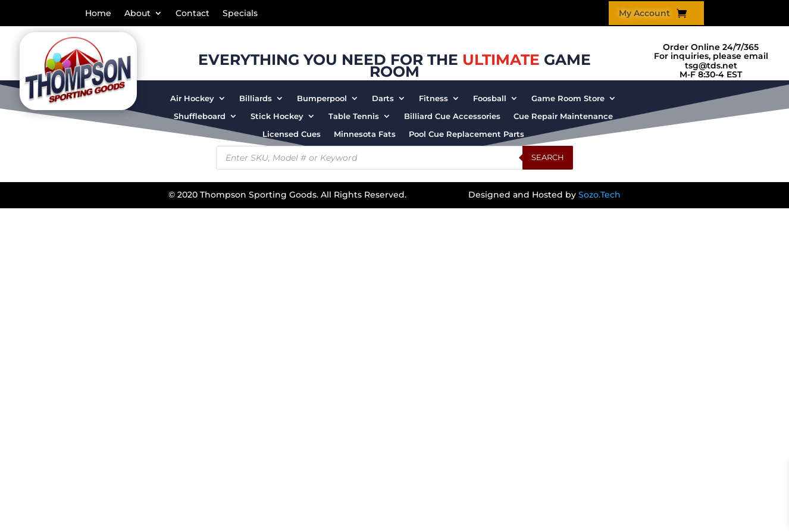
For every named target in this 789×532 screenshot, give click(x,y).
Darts (383, 98)
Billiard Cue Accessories (452, 116)
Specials (240, 14)
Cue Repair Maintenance (563, 116)
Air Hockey (192, 98)
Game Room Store (568, 98)
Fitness (433, 98)
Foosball (490, 98)
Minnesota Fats (365, 134)
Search (548, 157)
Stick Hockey (277, 116)
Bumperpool (322, 98)
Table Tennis (354, 116)
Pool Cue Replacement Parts (466, 134)
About (137, 14)
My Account (644, 14)
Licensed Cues (292, 134)
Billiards (256, 98)
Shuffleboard (200, 116)
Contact (192, 14)
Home (98, 14)
